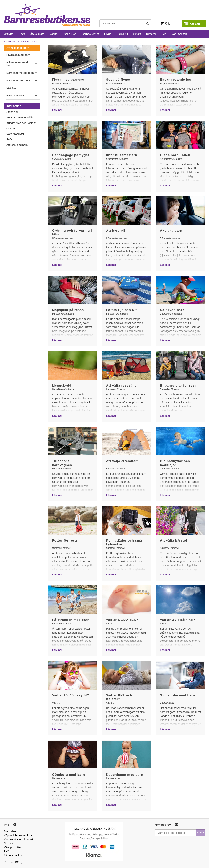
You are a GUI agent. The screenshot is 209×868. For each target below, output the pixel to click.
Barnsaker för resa (18, 80)
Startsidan (9, 41)
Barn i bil (122, 34)
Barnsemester (15, 96)
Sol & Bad (70, 34)
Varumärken (179, 34)
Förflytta (8, 34)
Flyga (108, 34)
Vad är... (12, 88)
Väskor (54, 34)
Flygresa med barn (18, 55)
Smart (137, 34)
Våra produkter (15, 134)
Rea (164, 34)
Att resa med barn (18, 48)
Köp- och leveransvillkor (21, 117)
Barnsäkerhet (90, 34)
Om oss (11, 129)
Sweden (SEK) (14, 862)
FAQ (9, 139)
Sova (22, 34)
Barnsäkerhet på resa (20, 73)
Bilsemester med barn (17, 64)
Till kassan (194, 24)
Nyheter (151, 34)
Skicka (200, 833)
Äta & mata (37, 34)
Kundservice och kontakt (21, 123)
